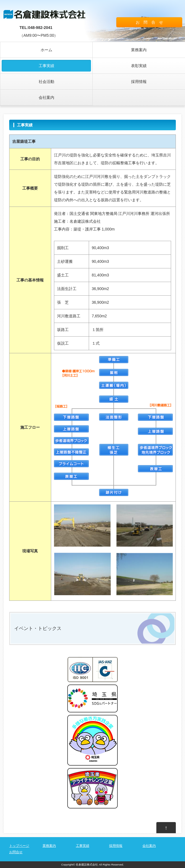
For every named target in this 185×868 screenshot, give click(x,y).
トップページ (19, 846)
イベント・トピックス (38, 628)
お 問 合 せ (149, 22)
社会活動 (46, 82)
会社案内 (46, 97)
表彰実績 (139, 66)
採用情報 (139, 82)
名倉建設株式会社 (87, 865)
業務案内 (139, 50)
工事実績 (46, 66)
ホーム (46, 50)
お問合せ (16, 852)
